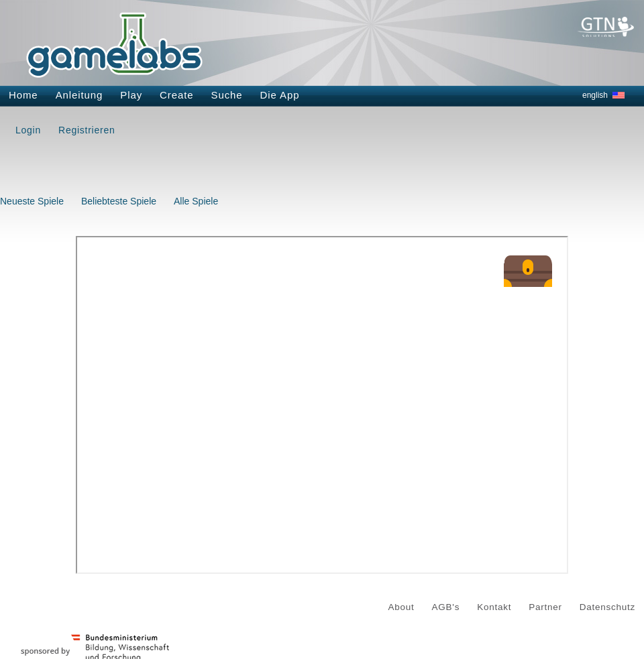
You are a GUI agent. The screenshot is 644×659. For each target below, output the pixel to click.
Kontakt (494, 607)
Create (176, 95)
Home (23, 95)
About (401, 607)
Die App (280, 95)
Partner (545, 607)
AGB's (446, 607)
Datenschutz (607, 607)
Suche (227, 95)
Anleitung (79, 95)
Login (28, 130)
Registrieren (87, 130)
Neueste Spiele (32, 201)
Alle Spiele (196, 201)
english (595, 95)
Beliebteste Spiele (119, 201)
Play (131, 95)
